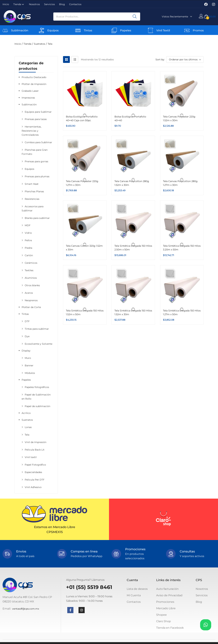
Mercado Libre (166, 608)
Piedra (28, 248)
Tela (27, 435)
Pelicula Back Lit (35, 450)
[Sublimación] (5, 30)
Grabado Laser (30, 91)
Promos (198, 30)
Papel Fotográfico (35, 465)
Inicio (6, 4)
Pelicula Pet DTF (35, 480)
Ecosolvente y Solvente (38, 344)
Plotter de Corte (31, 307)
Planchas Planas (34, 191)
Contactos (75, 4)
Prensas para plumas (37, 176)
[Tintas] (78, 30)
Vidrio (28, 233)
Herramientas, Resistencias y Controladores (32, 131)
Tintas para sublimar (37, 329)
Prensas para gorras (36, 161)
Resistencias (32, 199)
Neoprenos (31, 300)
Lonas (28, 427)
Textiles (29, 270)
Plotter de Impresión (34, 84)
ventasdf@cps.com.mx (26, 609)
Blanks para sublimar (37, 218)
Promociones (165, 602)
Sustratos (40, 44)
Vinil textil (31, 457)
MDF (28, 225)
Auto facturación (167, 589)
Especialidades (33, 472)
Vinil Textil (163, 30)
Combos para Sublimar (38, 142)
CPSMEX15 (55, 532)
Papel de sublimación (37, 406)
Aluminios (31, 278)
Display (26, 351)
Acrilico (26, 413)
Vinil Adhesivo (33, 487)
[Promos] (187, 30)
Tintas (88, 30)
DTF (27, 321)
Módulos (30, 373)
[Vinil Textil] (150, 30)
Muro (28, 358)
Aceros (29, 293)
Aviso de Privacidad (169, 595)
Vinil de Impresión (36, 442)
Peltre (28, 240)
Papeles (126, 30)
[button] (210, 17)
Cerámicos (31, 263)
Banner (29, 365)
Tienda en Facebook (170, 628)
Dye (27, 336)
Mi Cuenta (134, 595)
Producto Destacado (34, 77)
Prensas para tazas (36, 119)
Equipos (53, 30)
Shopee (161, 615)
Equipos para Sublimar (38, 112)
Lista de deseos (137, 589)
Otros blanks (32, 285)
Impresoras (28, 98)
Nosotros (34, 4)
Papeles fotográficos (37, 387)
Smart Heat (32, 184)
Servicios (49, 4)
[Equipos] (41, 30)
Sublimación (20, 30)
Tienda (19, 4)
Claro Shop (163, 621)
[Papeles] (114, 30)
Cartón (29, 255)
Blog (62, 4)
